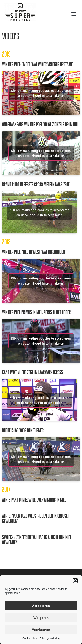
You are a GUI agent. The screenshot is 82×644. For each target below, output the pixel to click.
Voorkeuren (41, 630)
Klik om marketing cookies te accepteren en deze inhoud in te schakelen (41, 93)
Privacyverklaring (50, 639)
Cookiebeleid (30, 639)
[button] (75, 581)
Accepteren (41, 606)
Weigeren (41, 618)
